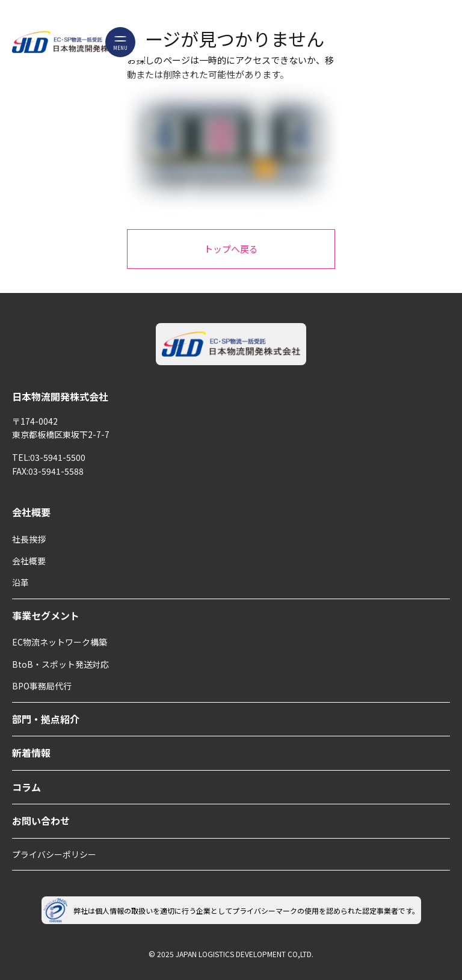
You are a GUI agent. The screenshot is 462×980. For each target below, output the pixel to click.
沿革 (20, 582)
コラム (26, 787)
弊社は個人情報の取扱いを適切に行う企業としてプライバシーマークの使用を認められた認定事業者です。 (231, 910)
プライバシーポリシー (54, 854)
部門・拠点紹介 (46, 719)
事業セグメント (46, 615)
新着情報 (31, 753)
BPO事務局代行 (42, 686)
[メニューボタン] (120, 42)
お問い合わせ (41, 821)
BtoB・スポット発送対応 (60, 664)
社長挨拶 (29, 539)
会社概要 (31, 512)
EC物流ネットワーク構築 (60, 642)
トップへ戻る (231, 249)
